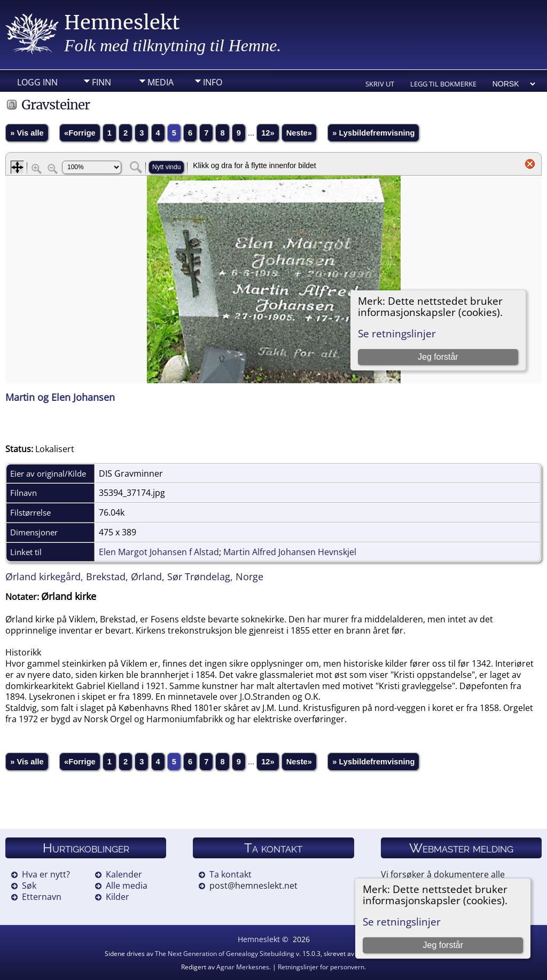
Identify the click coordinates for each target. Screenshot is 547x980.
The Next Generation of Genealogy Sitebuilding (225, 954)
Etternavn (42, 897)
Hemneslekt (122, 23)
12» (268, 133)
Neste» (299, 133)
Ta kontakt (230, 874)
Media (161, 82)
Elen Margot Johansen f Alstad (159, 552)
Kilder (118, 897)
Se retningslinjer (402, 922)
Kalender (124, 874)
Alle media (127, 886)
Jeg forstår (443, 945)
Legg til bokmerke (443, 84)
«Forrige (80, 133)
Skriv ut (380, 84)
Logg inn (37, 82)
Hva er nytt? (46, 874)
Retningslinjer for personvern (321, 967)
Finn (101, 82)
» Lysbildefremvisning (373, 133)
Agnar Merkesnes (243, 967)
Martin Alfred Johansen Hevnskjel (290, 552)
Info (213, 82)
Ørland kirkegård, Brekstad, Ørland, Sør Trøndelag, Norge (134, 576)
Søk (29, 886)
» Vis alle (27, 133)
